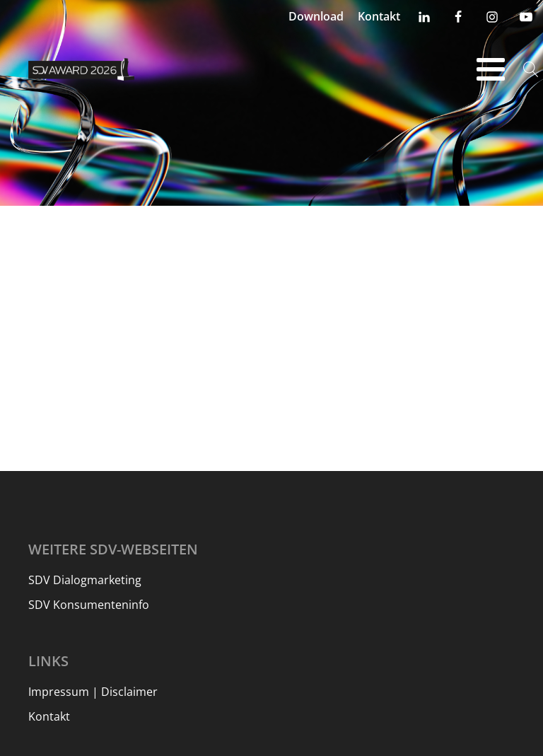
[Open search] (531, 69)
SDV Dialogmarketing (85, 580)
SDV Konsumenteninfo (89, 605)
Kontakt (379, 16)
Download (316, 16)
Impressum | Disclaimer (93, 692)
